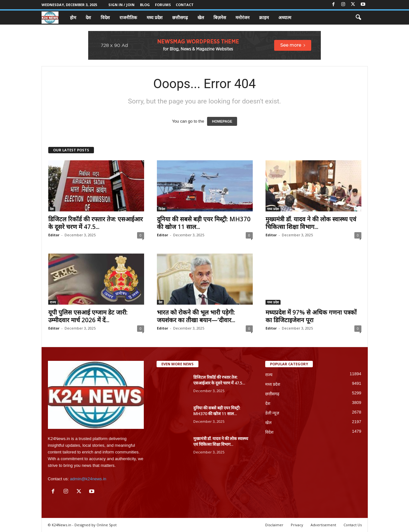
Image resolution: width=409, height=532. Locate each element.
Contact (185, 5)
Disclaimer (274, 525)
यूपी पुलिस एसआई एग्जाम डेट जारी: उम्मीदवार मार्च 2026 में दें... (88, 316)
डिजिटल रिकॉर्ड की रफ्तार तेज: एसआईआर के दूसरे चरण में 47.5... (96, 223)
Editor (54, 235)
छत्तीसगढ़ (180, 17)
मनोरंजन (243, 17)
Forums (163, 5)
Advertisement (323, 525)
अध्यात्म (285, 17)
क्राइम (264, 17)
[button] (358, 18)
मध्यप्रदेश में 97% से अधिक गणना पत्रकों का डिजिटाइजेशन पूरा (311, 316)
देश (88, 17)
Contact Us (353, 525)
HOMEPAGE (222, 121)
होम (73, 17)
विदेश (105, 17)
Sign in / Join (121, 5)
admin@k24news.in (88, 479)
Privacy (297, 525)
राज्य (53, 302)
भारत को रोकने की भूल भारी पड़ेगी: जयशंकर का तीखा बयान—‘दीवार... (196, 316)
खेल (201, 17)
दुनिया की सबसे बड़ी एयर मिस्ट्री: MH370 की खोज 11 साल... (204, 223)
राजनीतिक (128, 17)
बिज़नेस (220, 17)
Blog (145, 5)
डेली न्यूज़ (272, 413)
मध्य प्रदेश (155, 17)
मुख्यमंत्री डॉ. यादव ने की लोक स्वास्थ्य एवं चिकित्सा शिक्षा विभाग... (311, 223)
